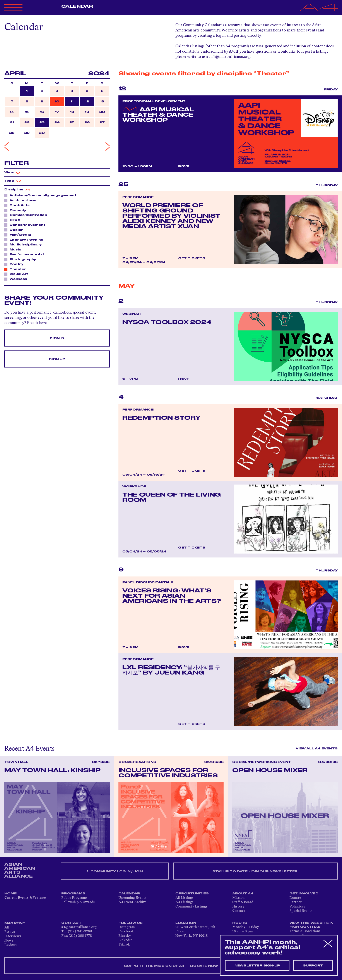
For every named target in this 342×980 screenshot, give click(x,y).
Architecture (21, 200)
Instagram (127, 927)
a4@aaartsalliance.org (230, 57)
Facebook (126, 932)
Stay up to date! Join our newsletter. (255, 871)
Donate (295, 898)
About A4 (243, 894)
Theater (17, 269)
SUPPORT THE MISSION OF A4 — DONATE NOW (171, 966)
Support (313, 966)
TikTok (124, 945)
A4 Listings (184, 902)
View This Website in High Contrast (311, 925)
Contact (239, 911)
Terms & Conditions (305, 931)
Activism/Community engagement (42, 195)
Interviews (13, 936)
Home (10, 894)
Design (15, 230)
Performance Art (26, 254)
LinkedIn (125, 940)
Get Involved (304, 894)
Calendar (77, 6)
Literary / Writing (25, 240)
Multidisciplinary (24, 244)
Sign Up (57, 359)
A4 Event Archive (132, 902)
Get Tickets (192, 258)
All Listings (184, 898)
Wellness (17, 279)
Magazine (15, 923)
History (238, 907)
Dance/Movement (26, 225)
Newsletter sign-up (257, 966)
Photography (22, 259)
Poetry (15, 264)
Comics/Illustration (27, 215)
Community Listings (191, 907)
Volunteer (297, 907)
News (9, 941)
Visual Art (18, 274)
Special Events (301, 911)
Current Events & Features (25, 898)
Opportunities (192, 894)
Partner (296, 902)
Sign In (57, 338)
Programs (73, 894)
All (7, 928)
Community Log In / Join (115, 871)
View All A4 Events (317, 749)
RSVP (184, 166)
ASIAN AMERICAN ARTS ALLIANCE (20, 870)
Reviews (11, 945)
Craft (14, 220)
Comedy (17, 210)
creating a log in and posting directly (229, 36)
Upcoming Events (132, 898)
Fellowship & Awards (78, 902)
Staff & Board (243, 902)
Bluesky (125, 936)
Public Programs (74, 898)
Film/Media (19, 235)
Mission (238, 898)
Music (14, 249)
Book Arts (18, 205)
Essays (10, 932)
